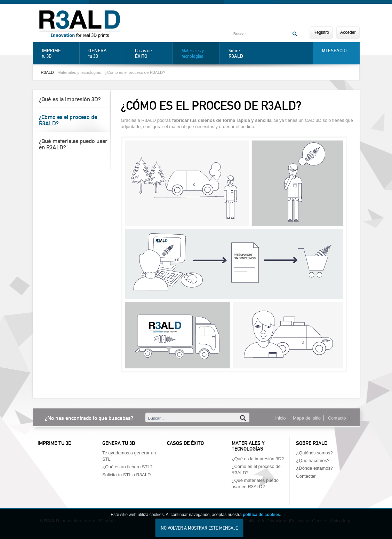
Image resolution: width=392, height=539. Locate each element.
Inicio (280, 418)
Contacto (337, 418)
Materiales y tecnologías (193, 53)
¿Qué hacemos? (313, 460)
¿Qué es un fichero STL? (127, 467)
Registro (321, 32)
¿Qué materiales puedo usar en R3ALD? (73, 144)
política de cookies (261, 519)
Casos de (152, 53)
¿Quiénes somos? (314, 453)
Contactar (306, 476)
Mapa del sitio (307, 418)
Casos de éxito (185, 443)
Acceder (348, 32)
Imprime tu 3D (54, 443)
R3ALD (47, 72)
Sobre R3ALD (312, 443)
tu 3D (59, 53)
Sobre (246, 53)
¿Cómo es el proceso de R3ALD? (135, 72)
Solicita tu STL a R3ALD (126, 475)
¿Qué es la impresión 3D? (70, 99)
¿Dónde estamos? (314, 468)
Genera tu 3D (119, 443)
